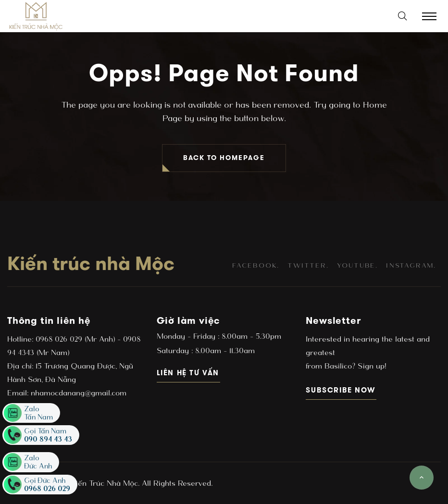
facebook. (256, 265)
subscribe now (341, 390)
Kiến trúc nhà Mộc (91, 263)
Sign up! (371, 366)
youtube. (357, 265)
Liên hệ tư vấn (189, 373)
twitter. (308, 265)
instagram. (411, 265)
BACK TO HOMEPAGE (224, 158)
